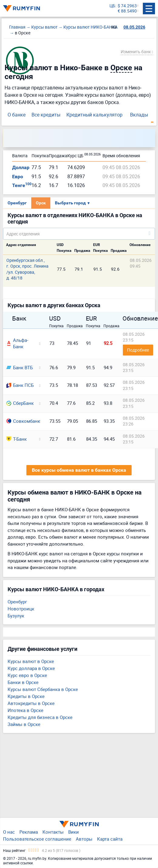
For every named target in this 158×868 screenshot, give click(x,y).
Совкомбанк (21, 421)
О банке (17, 115)
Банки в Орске (23, 682)
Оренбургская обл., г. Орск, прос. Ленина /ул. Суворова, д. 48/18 (27, 269)
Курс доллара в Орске (31, 668)
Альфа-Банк (17, 343)
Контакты (53, 832)
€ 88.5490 (127, 11)
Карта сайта (110, 839)
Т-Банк (17, 439)
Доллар (21, 167)
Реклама (29, 832)
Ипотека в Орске (25, 710)
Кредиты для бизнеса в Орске (40, 717)
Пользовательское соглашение (37, 839)
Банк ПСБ (20, 385)
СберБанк (20, 403)
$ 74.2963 (127, 6)
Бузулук (16, 616)
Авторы (84, 839)
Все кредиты (46, 115)
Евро (18, 177)
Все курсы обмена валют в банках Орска (79, 470)
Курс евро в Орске (27, 675)
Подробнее (138, 350)
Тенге (22, 185)
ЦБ (112, 6)
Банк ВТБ (20, 367)
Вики (74, 832)
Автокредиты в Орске (31, 703)
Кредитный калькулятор (94, 115)
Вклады (139, 115)
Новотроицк (21, 609)
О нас (9, 832)
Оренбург (17, 203)
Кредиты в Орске (26, 696)
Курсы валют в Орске (31, 661)
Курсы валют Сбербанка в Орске (43, 689)
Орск (41, 203)
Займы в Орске (24, 724)
